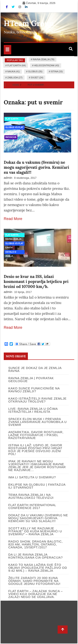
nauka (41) (14, 71)
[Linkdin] (26, 7)
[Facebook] (7, 7)
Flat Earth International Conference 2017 (32, 506)
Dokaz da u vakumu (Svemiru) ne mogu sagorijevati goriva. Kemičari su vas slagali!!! (36, 167)
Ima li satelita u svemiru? (32, 477)
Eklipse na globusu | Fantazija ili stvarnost (37, 486)
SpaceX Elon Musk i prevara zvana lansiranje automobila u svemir (38, 422)
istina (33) (57, 71)
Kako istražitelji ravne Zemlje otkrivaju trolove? (37, 400)
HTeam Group (29, 23)
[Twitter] (14, 7)
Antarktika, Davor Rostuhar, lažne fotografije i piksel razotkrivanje (36, 435)
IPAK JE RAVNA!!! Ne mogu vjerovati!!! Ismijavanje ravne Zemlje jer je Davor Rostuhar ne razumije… (37, 466)
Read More (13, 219)
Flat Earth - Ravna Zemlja (13, 119)
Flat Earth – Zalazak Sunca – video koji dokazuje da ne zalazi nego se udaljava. (35, 594)
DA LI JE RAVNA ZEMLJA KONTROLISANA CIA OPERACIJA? (35, 556)
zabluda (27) (15, 78)
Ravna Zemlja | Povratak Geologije (31, 380)
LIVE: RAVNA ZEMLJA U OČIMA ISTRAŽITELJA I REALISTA (33, 410)
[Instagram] (20, 7)
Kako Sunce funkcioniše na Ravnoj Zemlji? (34, 390)
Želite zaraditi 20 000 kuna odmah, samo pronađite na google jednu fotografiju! (34, 581)
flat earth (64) (17, 65)
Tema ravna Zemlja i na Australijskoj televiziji (31, 496)
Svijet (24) (37, 78)
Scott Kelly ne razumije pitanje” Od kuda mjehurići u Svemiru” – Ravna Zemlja (35, 531)
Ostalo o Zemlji (11, 253)
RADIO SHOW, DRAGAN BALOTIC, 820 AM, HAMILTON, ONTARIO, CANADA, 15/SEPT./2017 (35, 544)
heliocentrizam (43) (47, 65)
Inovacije (11, 137)
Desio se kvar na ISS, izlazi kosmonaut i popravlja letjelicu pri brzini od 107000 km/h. (36, 281)
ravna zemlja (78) (43, 59)
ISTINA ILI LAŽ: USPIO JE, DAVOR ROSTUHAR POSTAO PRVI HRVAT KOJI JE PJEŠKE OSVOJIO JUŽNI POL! (35, 450)
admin (8, 178)
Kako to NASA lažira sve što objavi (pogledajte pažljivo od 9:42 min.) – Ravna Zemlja (38, 568)
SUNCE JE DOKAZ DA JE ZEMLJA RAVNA (35, 369)
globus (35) (35, 71)
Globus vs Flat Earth (14, 128)
